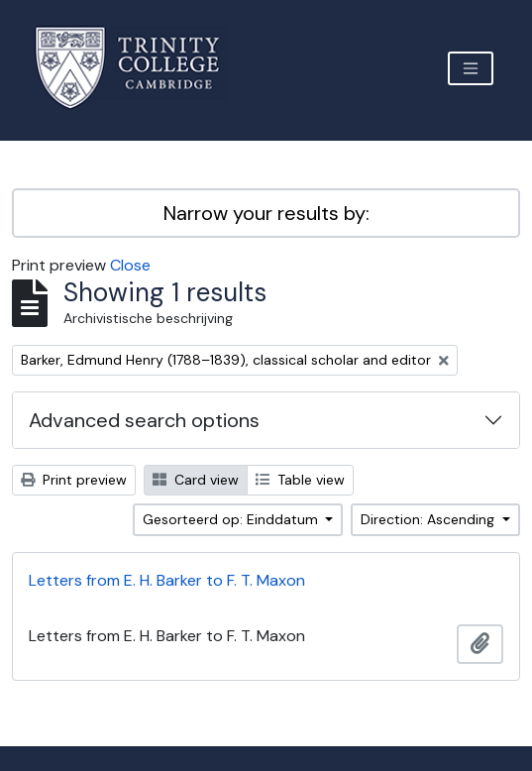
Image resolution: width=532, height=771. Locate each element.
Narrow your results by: (266, 213)
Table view (300, 480)
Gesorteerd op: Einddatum (232, 519)
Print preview (74, 480)
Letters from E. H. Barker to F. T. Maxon (167, 580)
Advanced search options (144, 420)
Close (130, 265)
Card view (196, 480)
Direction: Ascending (429, 519)
